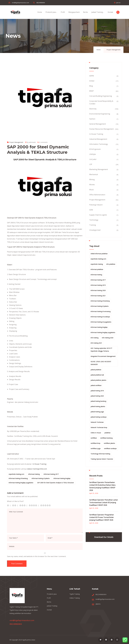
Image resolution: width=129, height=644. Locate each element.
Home (40, 14)
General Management (98, 124)
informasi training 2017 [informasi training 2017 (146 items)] (98, 280)
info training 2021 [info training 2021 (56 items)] (96, 343)
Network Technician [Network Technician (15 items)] (97, 422)
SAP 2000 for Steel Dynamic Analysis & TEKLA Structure (55, 483)
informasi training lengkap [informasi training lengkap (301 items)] (99, 327)
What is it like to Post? (15, 501)
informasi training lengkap (62, 478)
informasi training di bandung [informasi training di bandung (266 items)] (100, 301)
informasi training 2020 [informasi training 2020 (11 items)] (98, 290)
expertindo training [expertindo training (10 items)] (97, 264)
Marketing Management (99, 169)
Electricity (93, 109)
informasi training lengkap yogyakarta (21, 483)
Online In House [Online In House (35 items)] (96, 433)
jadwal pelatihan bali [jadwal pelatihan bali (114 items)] (97, 375)
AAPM (92, 76)
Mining (92, 179)
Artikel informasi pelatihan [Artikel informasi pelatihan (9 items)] (99, 254)
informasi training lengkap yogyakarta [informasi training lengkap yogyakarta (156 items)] (103, 332)
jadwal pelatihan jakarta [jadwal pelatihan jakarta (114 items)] (98, 380)
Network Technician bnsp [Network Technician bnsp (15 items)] (99, 427)
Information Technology (99, 144)
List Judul (93, 159)
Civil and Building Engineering (101, 96)
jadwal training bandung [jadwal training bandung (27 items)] (98, 401)
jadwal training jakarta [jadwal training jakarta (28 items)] (98, 406)
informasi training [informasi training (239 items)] (96, 275)
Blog (91, 86)
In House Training (39, 464)
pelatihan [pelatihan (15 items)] (107, 433)
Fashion (92, 119)
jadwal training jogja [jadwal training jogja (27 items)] (97, 412)
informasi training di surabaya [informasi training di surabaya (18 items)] (100, 317)
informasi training (34, 474)
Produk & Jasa (51, 14)
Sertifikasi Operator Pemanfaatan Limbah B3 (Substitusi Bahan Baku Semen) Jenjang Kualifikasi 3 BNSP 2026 (102, 486)
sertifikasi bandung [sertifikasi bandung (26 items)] (106, 438)
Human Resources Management (101, 129)
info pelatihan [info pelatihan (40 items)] (111, 264)
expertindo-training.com (16, 474)
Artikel (92, 81)
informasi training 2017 (51, 474)
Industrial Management (98, 139)
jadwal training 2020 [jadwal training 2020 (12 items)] (97, 396)
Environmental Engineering (100, 114)
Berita (85, 14)
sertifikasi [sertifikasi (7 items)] (94, 438)
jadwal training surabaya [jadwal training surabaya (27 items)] (99, 417)
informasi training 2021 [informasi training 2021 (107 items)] (98, 296)
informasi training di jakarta (41, 478)
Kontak (110, 14)
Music (92, 190)
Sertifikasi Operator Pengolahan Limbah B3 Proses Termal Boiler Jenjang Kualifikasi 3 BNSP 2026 (102, 517)
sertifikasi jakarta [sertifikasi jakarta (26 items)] (109, 443)
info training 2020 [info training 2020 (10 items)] (108, 338)
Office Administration (97, 195)
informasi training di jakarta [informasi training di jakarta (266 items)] (100, 306)
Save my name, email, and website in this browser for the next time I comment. (37, 556)
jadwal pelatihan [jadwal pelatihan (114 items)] (96, 370)
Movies (92, 185)
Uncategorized (95, 230)
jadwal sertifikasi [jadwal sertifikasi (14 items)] (96, 385)
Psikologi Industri (96, 205)
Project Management (113, 50)
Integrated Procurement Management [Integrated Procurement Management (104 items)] (103, 356)
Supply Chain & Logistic (98, 215)
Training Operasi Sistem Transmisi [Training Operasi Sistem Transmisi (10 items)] (102, 459)
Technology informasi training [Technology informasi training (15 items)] (100, 454)
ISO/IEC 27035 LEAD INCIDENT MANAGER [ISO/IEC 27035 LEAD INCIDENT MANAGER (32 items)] (101, 363)
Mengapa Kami (74, 14)
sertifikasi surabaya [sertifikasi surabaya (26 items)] (110, 448)
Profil (63, 14)
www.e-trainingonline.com (37, 469)
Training (93, 225)
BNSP (91, 91)
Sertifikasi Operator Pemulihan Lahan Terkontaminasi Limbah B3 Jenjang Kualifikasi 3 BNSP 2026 (104, 503)
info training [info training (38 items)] (94, 338)
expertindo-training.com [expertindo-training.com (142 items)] (98, 259)
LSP (91, 164)
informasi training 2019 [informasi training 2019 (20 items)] (98, 285)
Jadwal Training (98, 14)
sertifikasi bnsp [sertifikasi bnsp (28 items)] (95, 443)
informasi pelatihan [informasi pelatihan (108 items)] (97, 269)
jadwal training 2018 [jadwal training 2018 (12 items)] (97, 391)
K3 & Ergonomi (95, 149)
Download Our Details (104, 537)
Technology (94, 220)
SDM (91, 210)
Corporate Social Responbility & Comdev (101, 102)
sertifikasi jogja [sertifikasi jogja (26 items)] (96, 448)
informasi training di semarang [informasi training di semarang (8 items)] (101, 311)
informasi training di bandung (18, 478)
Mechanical (94, 174)
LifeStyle (93, 154)
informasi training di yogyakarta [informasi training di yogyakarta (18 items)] (101, 322)
